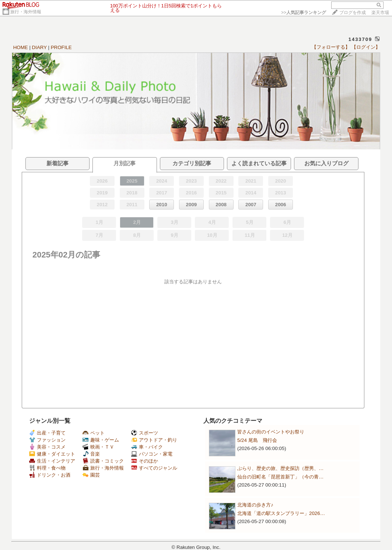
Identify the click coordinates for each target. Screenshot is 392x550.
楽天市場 (380, 13)
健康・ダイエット (52, 454)
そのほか (145, 461)
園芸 (91, 475)
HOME (21, 47)
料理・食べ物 (47, 468)
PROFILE (61, 47)
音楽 (91, 454)
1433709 (360, 39)
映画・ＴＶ (98, 447)
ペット (94, 433)
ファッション (47, 440)
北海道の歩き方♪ (255, 505)
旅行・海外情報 (26, 12)
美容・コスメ (47, 447)
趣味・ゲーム (101, 440)
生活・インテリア (52, 461)
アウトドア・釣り (154, 440)
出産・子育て (47, 433)
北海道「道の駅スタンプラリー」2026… (281, 513)
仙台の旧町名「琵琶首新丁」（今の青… (280, 477)
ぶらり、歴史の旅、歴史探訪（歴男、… (280, 468)
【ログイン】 (366, 47)
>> (304, 13)
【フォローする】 (331, 47)
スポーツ (145, 433)
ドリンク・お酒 (50, 475)
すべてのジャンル (154, 468)
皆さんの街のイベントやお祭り (271, 432)
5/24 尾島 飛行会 (257, 440)
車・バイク (147, 447)
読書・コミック (103, 461)
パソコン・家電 (152, 454)
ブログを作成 (353, 13)
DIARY (39, 47)
